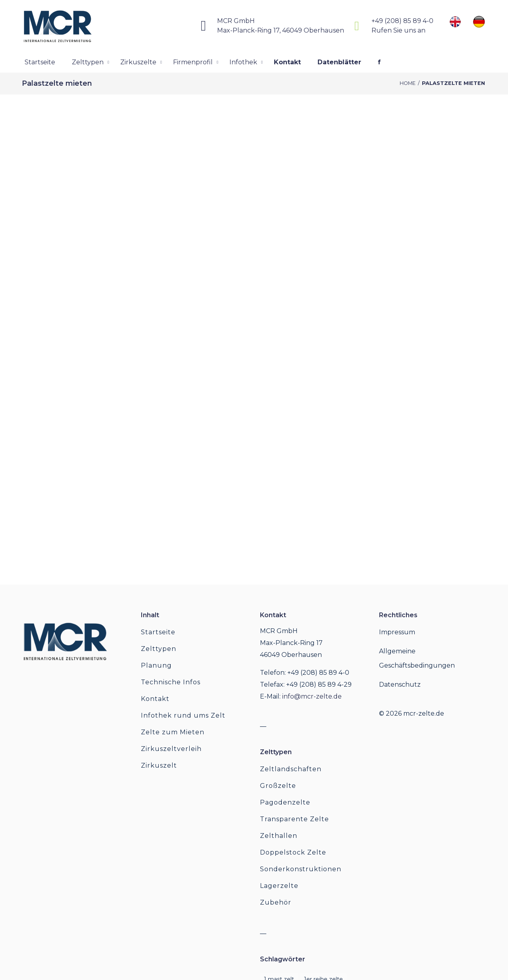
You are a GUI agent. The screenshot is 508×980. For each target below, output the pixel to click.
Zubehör (276, 902)
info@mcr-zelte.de (312, 696)
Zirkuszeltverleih (171, 749)
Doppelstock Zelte (293, 852)
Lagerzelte (279, 886)
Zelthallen (279, 836)
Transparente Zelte (294, 819)
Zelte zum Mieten (173, 732)
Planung (156, 665)
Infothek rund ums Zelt (183, 715)
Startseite (158, 632)
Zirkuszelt (159, 765)
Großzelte (278, 786)
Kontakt (155, 699)
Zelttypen (159, 649)
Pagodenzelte (285, 802)
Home (408, 83)
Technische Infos (171, 682)
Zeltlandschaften (291, 769)
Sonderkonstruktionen (301, 869)
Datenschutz (400, 684)
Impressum (397, 632)
